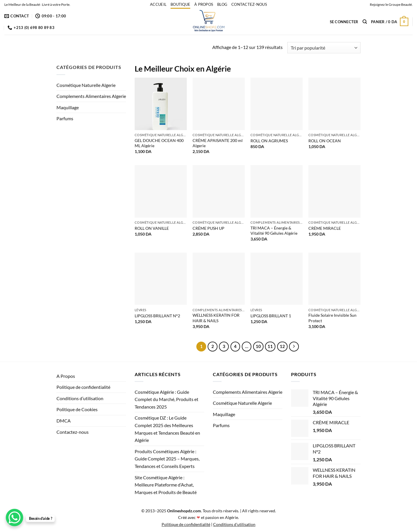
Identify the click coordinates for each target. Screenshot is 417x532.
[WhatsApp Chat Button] (14, 518)
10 (258, 346)
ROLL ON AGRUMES (269, 141)
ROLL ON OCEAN (325, 141)
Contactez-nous (249, 4)
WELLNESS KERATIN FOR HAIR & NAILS (216, 318)
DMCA (64, 421)
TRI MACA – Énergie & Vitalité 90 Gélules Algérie (274, 231)
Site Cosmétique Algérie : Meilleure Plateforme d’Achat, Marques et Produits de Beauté (166, 485)
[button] (344, 22)
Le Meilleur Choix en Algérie (183, 69)
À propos (204, 4)
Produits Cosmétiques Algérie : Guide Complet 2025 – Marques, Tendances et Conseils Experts (167, 459)
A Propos (66, 376)
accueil (158, 4)
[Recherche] (365, 22)
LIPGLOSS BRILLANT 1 (271, 316)
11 (270, 346)
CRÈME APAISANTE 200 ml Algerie (218, 143)
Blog (222, 4)
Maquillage (68, 107)
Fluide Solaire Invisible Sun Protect (332, 318)
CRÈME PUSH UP (209, 228)
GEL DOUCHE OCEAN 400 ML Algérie (159, 143)
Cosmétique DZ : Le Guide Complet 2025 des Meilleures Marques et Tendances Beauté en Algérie (167, 429)
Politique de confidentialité (83, 387)
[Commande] (324, 48)
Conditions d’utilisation (80, 398)
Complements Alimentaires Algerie (91, 96)
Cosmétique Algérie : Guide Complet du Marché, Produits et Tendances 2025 (167, 399)
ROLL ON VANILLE (152, 228)
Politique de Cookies (77, 409)
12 (282, 346)
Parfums (65, 118)
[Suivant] (294, 347)
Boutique (180, 4)
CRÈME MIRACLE (325, 228)
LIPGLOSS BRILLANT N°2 (157, 316)
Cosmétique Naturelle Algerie (86, 85)
